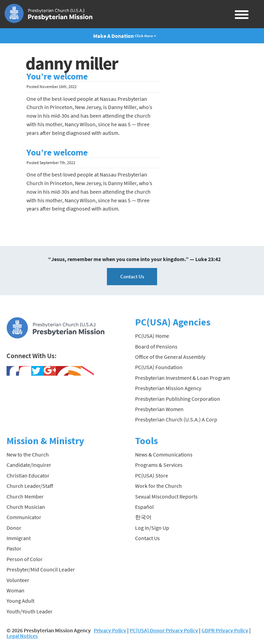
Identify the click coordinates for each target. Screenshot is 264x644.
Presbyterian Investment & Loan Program (183, 378)
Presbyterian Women (159, 409)
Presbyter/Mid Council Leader (41, 569)
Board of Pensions (156, 346)
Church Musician (26, 507)
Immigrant (19, 538)
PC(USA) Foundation (159, 367)
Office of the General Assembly (170, 357)
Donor (14, 528)
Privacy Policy (110, 630)
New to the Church (28, 454)
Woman (15, 590)
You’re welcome (57, 76)
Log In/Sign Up (152, 528)
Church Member (25, 496)
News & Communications (164, 454)
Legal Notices (22, 636)
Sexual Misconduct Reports (166, 496)
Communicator (24, 517)
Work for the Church (158, 486)
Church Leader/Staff (30, 486)
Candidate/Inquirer (29, 465)
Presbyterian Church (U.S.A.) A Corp (176, 419)
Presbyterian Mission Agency (168, 388)
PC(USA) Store (152, 475)
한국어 (143, 517)
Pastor (14, 548)
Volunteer (18, 580)
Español (144, 507)
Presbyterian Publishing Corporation (178, 399)
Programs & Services (159, 465)
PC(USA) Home (152, 336)
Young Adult (20, 601)
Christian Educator (28, 475)
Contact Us (132, 276)
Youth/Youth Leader (30, 611)
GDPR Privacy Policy (225, 630)
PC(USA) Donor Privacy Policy (164, 630)
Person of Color (25, 559)
